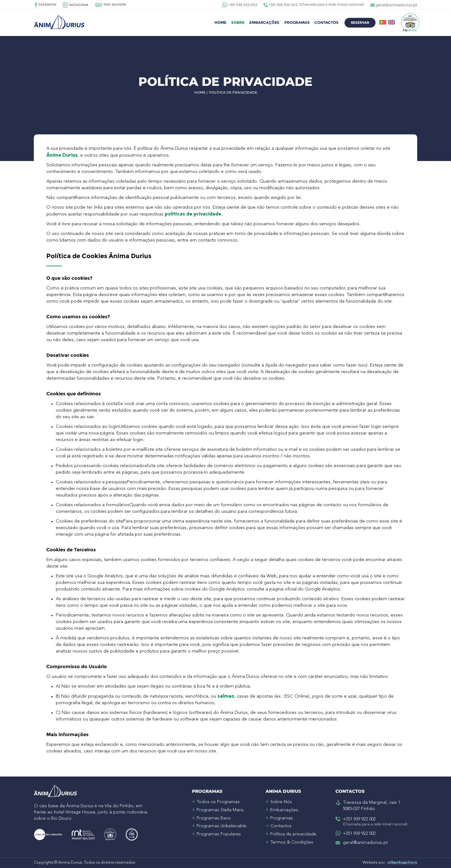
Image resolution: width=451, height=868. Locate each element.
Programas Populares (219, 834)
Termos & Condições (292, 842)
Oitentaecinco (402, 863)
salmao (226, 696)
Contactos (326, 22)
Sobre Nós (281, 802)
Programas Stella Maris (220, 810)
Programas (297, 22)
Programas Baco (214, 818)
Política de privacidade (293, 834)
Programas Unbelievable (222, 826)
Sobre (238, 22)
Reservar (360, 23)
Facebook (47, 5)
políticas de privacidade (193, 214)
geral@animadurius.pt (397, 5)
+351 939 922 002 (243, 5)
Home (220, 22)
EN (391, 22)
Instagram (79, 5)
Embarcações (264, 22)
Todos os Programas (218, 802)
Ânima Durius (62, 155)
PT (383, 22)
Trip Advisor (115, 5)
